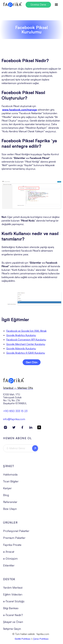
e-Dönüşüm (10, 560)
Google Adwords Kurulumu (21, 348)
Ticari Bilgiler (11, 483)
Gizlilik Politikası (23, 640)
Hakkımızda (10, 476)
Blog (6, 497)
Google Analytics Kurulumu (21, 335)
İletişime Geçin (12, 630)
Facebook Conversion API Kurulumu (26, 340)
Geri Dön (32, 362)
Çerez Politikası (41, 640)
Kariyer (7, 490)
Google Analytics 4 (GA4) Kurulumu (26, 353)
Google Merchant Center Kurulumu (26, 344)
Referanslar (10, 503)
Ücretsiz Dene (38, 5)
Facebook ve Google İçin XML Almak (26, 331)
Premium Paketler (14, 539)
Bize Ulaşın (10, 510)
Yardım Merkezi (13, 589)
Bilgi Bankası (11, 610)
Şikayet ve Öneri (13, 623)
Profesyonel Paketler (16, 532)
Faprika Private (12, 546)
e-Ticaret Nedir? (13, 617)
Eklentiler (9, 567)
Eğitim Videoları (13, 596)
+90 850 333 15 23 (15, 412)
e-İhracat (9, 553)
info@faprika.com (14, 420)
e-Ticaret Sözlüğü (14, 603)
